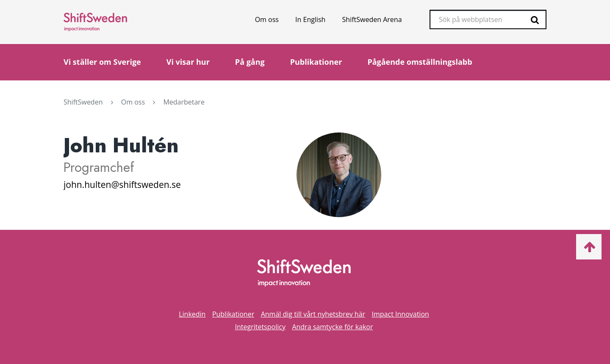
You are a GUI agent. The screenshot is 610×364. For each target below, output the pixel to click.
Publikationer (316, 62)
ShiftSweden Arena (372, 19)
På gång (250, 62)
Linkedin (192, 314)
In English (310, 19)
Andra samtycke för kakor (332, 327)
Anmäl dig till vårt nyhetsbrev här (313, 314)
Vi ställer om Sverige (102, 62)
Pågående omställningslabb (420, 62)
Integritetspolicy (260, 327)
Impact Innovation (401, 314)
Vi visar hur (188, 62)
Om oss (267, 19)
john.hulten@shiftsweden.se (122, 185)
